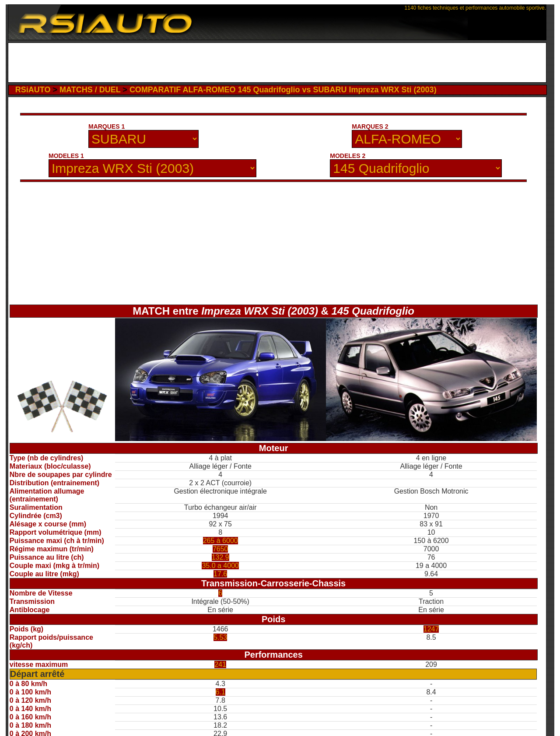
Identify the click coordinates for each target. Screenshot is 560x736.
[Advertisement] (277, 63)
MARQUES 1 (107, 126)
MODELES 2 (348, 156)
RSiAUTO (33, 90)
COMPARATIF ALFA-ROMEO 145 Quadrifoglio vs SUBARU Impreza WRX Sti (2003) (283, 90)
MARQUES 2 (370, 126)
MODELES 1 (66, 156)
